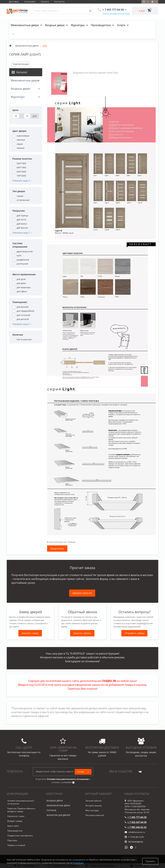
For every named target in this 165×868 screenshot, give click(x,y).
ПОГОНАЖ (51, 810)
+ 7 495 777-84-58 (136, 817)
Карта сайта (13, 826)
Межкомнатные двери (25, 25)
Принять (150, 861)
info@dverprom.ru (135, 832)
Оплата (46, 2)
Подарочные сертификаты (20, 836)
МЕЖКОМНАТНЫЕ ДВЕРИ (58, 806)
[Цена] (16, 116)
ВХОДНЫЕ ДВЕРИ (55, 801)
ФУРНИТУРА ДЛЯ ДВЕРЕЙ (58, 815)
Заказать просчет (82, 593)
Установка (30, 2)
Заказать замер (30, 633)
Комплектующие (21, 64)
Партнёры (12, 840)
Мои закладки (92, 810)
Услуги (121, 25)
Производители (101, 25)
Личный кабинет (94, 801)
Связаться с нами (16, 816)
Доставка (14, 2)
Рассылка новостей (95, 815)
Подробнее (78, 863)
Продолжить (57, 549)
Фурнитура (78, 25)
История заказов (94, 806)
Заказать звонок (82, 633)
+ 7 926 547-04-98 (136, 822)
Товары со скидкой (16, 845)
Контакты (61, 2)
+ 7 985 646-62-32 (136, 827)
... (13, 33)
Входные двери (55, 25)
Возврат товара (15, 821)
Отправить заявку (134, 633)
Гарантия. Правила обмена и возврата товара (21, 810)
